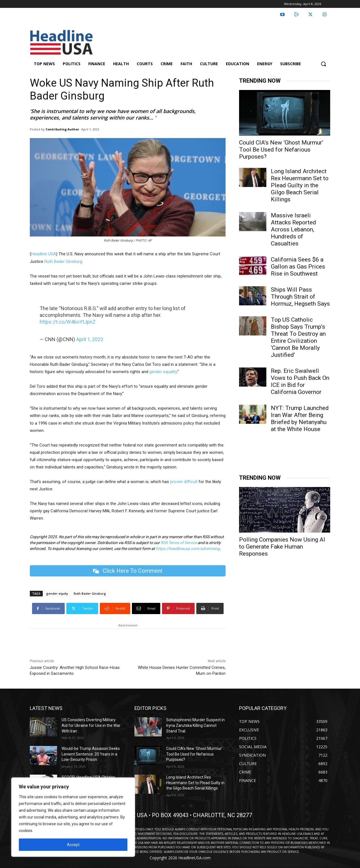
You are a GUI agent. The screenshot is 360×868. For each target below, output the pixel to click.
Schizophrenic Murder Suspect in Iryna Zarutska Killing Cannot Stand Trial (195, 726)
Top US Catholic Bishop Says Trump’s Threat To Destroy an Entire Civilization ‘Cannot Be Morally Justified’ (298, 337)
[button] (323, 64)
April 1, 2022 (90, 339)
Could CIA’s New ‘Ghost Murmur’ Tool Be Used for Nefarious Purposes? (281, 150)
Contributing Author (62, 129)
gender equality (163, 372)
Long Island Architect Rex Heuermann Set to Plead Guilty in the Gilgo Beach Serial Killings (300, 185)
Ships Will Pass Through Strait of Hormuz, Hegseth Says (300, 297)
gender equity (57, 594)
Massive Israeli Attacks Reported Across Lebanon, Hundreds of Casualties (293, 229)
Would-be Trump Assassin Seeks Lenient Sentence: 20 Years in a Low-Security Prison (91, 754)
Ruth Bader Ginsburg (63, 261)
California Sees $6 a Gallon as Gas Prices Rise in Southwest (298, 267)
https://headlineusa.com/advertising (188, 549)
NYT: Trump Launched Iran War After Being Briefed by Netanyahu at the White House (300, 419)
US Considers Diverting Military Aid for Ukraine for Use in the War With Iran (91, 726)
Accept (73, 845)
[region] (73, 817)
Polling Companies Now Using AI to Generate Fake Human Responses (282, 547)
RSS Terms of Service (179, 543)
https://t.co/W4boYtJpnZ (68, 322)
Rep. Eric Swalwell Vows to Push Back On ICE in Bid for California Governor (300, 381)
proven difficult (184, 482)
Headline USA (44, 254)
